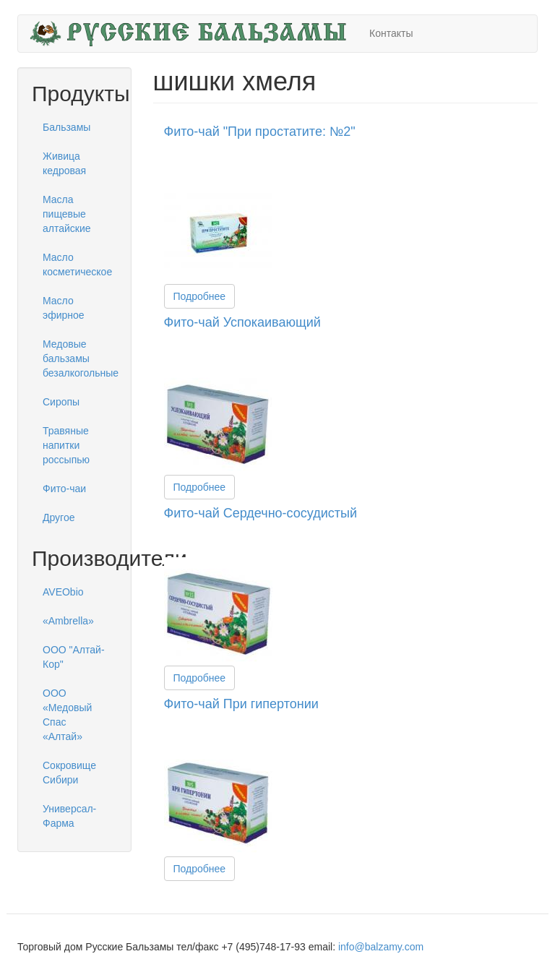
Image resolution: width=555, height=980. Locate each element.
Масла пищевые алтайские (67, 214)
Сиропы (61, 402)
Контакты (391, 33)
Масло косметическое (77, 265)
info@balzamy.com (381, 947)
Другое (59, 517)
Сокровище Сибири (69, 773)
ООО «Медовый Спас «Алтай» (67, 715)
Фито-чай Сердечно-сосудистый (261, 513)
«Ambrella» (68, 621)
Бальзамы (66, 127)
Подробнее (200, 296)
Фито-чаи (64, 489)
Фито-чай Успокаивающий (242, 322)
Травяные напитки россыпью (66, 445)
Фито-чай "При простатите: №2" (260, 132)
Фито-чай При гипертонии (241, 704)
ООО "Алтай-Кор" (74, 657)
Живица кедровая (64, 163)
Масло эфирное (64, 308)
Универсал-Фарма (69, 816)
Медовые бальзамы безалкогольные (80, 358)
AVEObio (63, 592)
